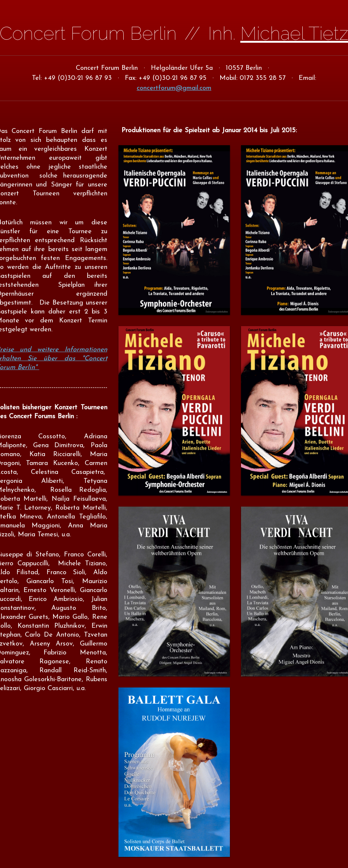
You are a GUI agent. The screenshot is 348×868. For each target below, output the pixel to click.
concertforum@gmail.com (174, 88)
